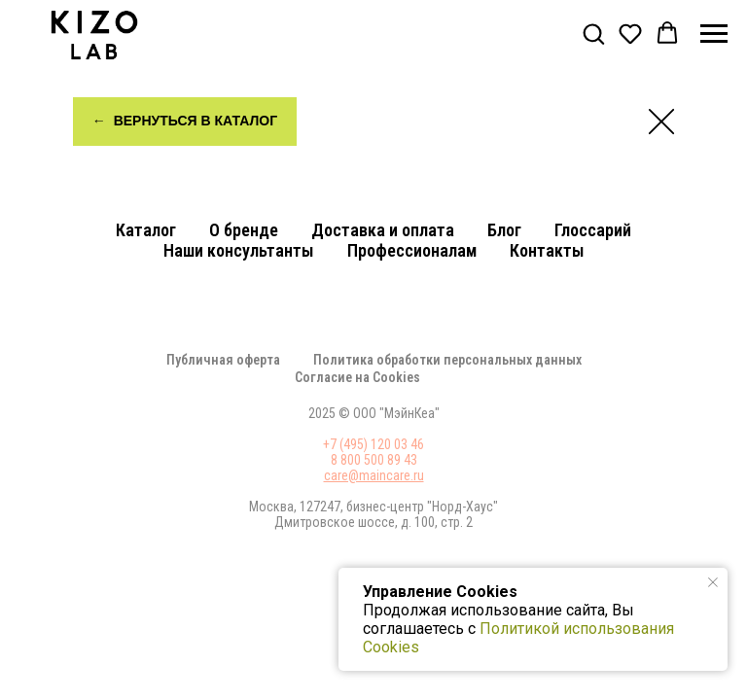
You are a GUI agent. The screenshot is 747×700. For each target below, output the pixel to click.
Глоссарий (593, 230)
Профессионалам (412, 250)
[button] (593, 33)
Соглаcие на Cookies (357, 377)
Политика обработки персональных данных (447, 360)
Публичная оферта (223, 360)
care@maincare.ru (374, 475)
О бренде (244, 230)
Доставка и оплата (383, 230)
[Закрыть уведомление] (713, 582)
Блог (504, 230)
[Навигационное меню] (714, 34)
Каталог (146, 230)
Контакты (547, 250)
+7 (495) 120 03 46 (373, 444)
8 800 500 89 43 (374, 460)
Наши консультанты (239, 250)
